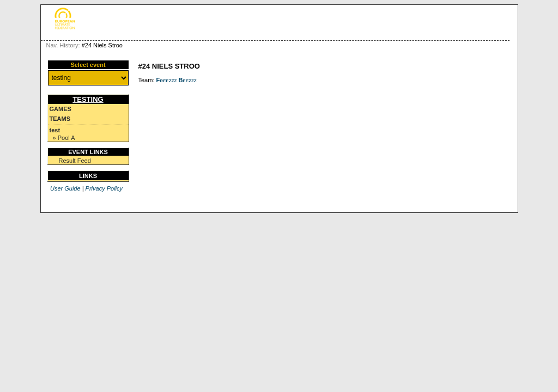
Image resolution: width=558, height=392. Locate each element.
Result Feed (75, 161)
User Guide (65, 188)
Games (60, 109)
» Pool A (64, 138)
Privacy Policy (104, 188)
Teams (60, 119)
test (55, 130)
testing (88, 99)
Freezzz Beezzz (177, 80)
